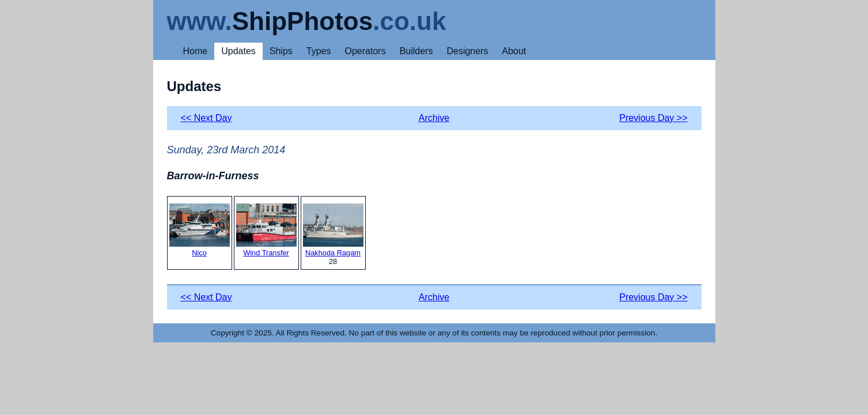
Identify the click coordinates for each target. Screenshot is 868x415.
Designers (467, 51)
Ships (281, 51)
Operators (365, 51)
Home (196, 51)
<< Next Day (206, 118)
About (514, 51)
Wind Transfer (266, 230)
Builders (416, 51)
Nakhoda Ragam (333, 230)
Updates (238, 51)
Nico (200, 230)
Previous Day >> (653, 118)
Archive (434, 118)
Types (319, 51)
